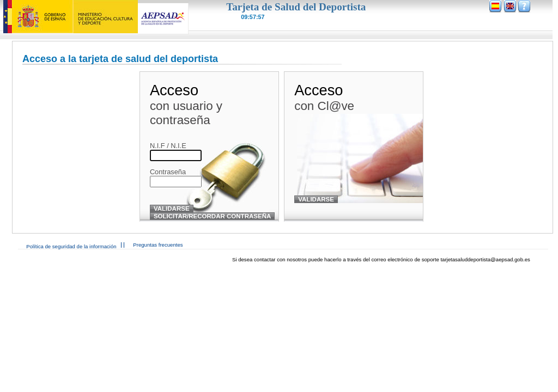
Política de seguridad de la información (71, 246)
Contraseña (168, 172)
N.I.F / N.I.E (168, 146)
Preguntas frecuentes (158, 245)
